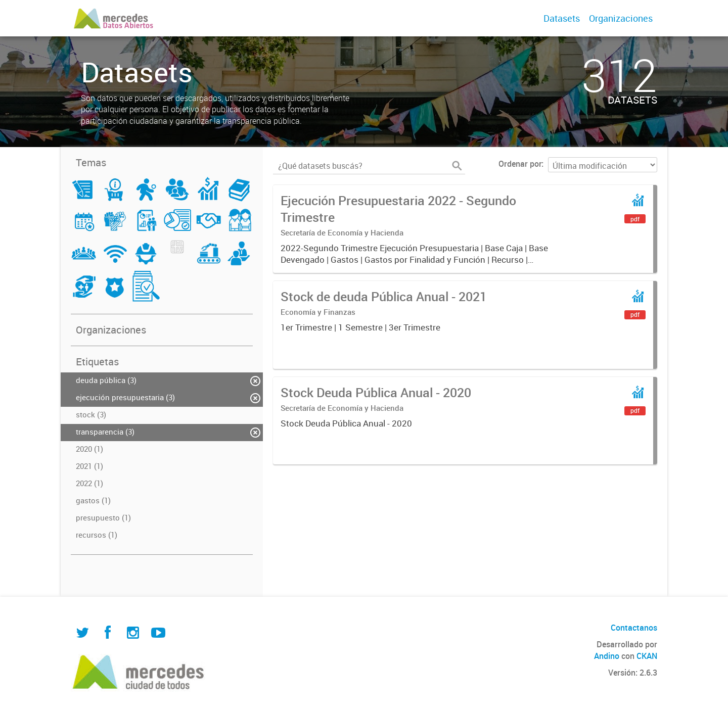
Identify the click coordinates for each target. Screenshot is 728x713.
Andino (607, 656)
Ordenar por (520, 164)
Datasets (562, 18)
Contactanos (634, 628)
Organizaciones (621, 18)
